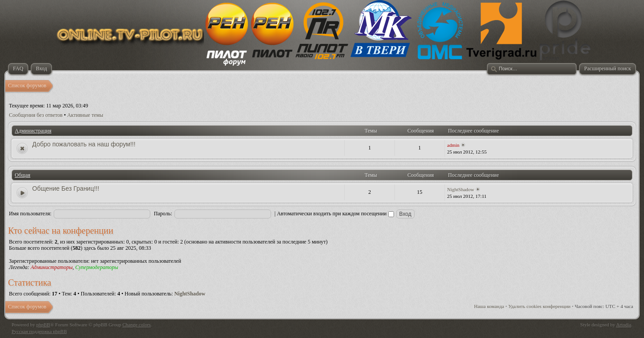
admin (453, 145)
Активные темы (85, 115)
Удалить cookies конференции (540, 306)
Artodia (624, 325)
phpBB (43, 325)
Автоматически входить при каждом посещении (335, 214)
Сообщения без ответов (36, 115)
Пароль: (163, 214)
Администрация (33, 131)
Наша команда (489, 306)
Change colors (137, 325)
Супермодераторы (97, 267)
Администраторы (51, 267)
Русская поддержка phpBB (39, 331)
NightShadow (461, 189)
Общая (23, 175)
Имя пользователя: (30, 214)
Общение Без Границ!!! (66, 188)
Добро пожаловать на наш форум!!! (84, 144)
